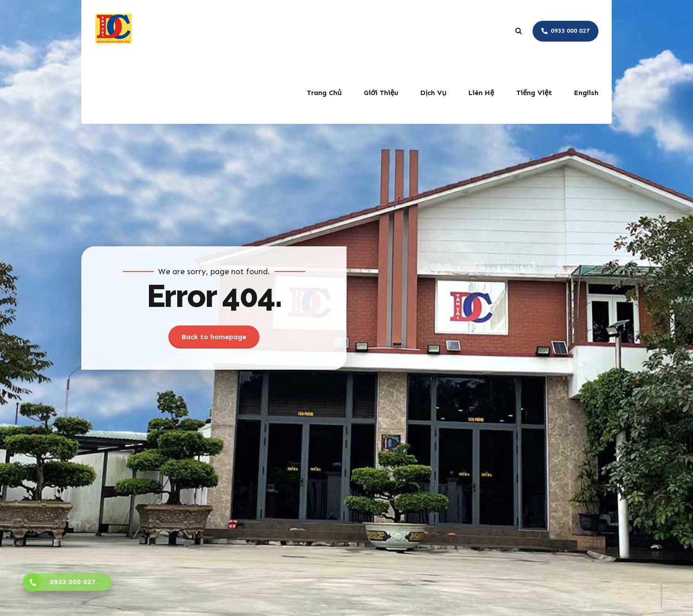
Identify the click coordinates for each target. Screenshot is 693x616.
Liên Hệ (481, 93)
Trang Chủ (324, 93)
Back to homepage (214, 337)
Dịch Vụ (433, 93)
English (586, 93)
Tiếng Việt (534, 93)
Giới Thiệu (381, 93)
